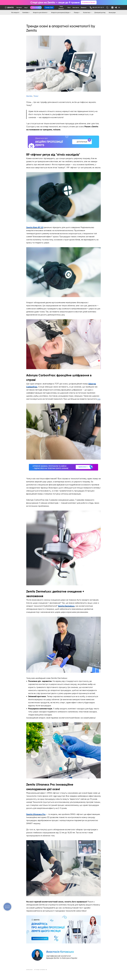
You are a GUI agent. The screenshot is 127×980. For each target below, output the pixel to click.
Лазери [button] (76, 13)
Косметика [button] (87, 13)
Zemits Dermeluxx (66, 606)
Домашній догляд (100, 13)
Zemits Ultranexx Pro (36, 815)
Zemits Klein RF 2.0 (35, 228)
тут (99, 399)
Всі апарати (15, 13)
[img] (91, 8)
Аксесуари (112, 13)
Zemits (29, 96)
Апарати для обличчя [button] (40, 13)
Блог (36, 96)
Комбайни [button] (26, 13)
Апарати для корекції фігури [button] (60, 13)
